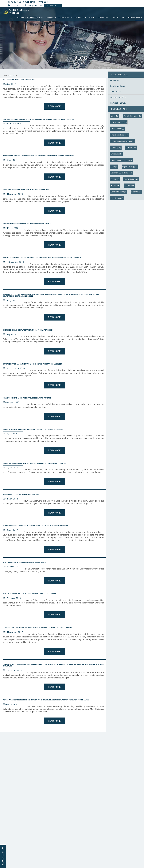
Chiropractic (51, 18)
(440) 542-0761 (35, 5)
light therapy (117, 198)
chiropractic (117, 154)
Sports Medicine (36, 18)
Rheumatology (81, 18)
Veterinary (130, 18)
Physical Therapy (96, 18)
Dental (108, 18)
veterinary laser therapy (121, 173)
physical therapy (130, 167)
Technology (23, 18)
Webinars (30, 2)
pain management (119, 122)
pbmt (114, 167)
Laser (115, 116)
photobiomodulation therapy (123, 141)
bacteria (115, 186)
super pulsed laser (132, 116)
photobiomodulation (119, 135)
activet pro (131, 148)
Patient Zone (118, 18)
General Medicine (65, 18)
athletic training (131, 179)
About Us (16, 2)
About (139, 18)
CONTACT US (17, 5)
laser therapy (117, 129)
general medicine (119, 192)
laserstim (136, 192)
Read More (54, 106)
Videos (44, 2)
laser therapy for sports (122, 160)
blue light (129, 186)
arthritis (115, 179)
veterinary (116, 148)
